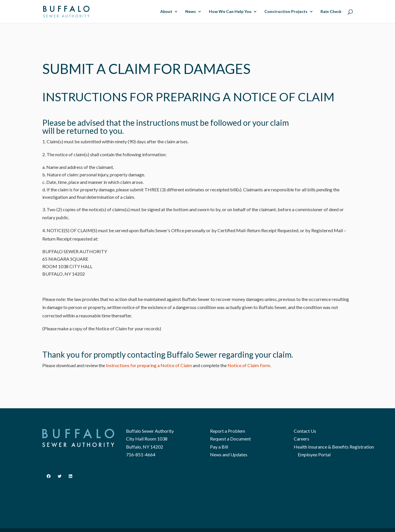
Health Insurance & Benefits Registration (334, 447)
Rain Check (331, 12)
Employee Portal (314, 454)
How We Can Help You (230, 12)
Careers (302, 439)
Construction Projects (286, 12)
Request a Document (230, 439)
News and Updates (229, 454)
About (166, 12)
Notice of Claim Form (249, 365)
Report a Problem (228, 431)
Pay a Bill (219, 447)
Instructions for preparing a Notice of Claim (149, 365)
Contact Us (305, 431)
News (191, 12)
